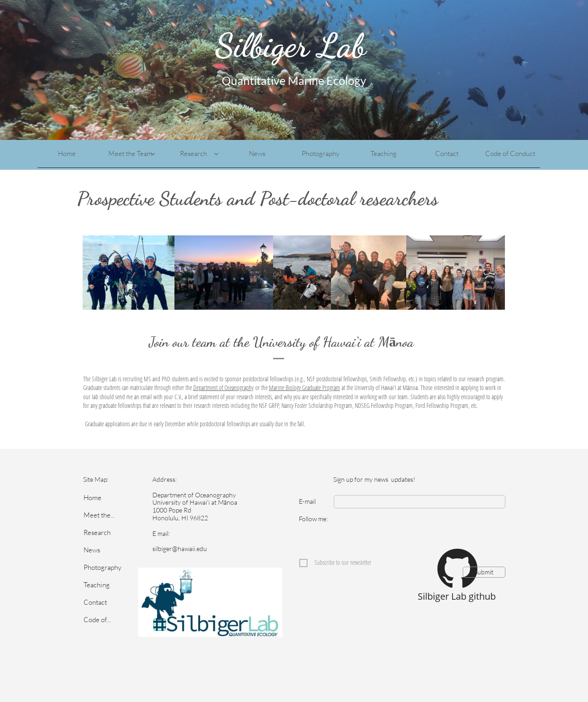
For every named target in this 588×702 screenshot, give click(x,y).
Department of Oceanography (223, 387)
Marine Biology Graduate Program (305, 387)
